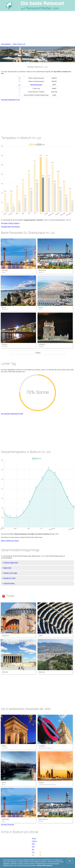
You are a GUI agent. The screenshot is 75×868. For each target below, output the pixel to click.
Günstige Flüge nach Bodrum (10, 227)
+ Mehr (37, 353)
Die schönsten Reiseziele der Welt (12, 414)
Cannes (4, 344)
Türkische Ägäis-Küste (11, 563)
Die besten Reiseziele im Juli (10, 100)
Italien (4, 785)
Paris (4, 746)
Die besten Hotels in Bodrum (10, 223)
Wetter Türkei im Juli (19, 44)
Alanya (42, 672)
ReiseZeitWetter (6, 44)
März (33, 844)
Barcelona (42, 270)
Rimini (41, 307)
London (42, 746)
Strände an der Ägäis (10, 573)
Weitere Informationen (45, 866)
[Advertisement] (37, 28)
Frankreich (5, 748)
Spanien (41, 821)
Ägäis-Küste (7, 568)
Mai (33, 849)
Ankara (5, 672)
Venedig (5, 270)
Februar (34, 841)
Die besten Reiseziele (8, 825)
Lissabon (42, 344)
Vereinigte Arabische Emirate (47, 785)
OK (70, 861)
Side (40, 635)
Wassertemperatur (36, 85)
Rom (4, 782)
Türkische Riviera (9, 583)
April (33, 847)
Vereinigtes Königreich (45, 748)
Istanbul (5, 635)
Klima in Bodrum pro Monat (10, 541)
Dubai (41, 782)
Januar (34, 838)
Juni (33, 852)
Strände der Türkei (10, 578)
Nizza (4, 307)
